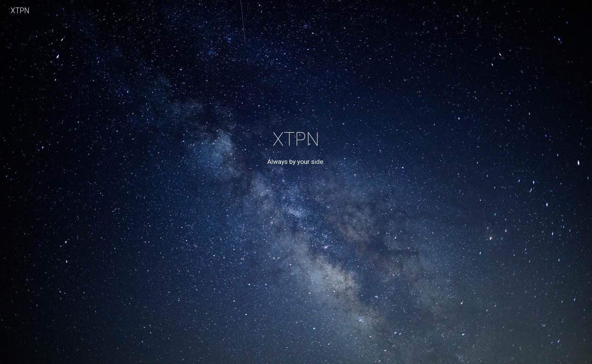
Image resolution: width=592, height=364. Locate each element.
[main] (296, 193)
